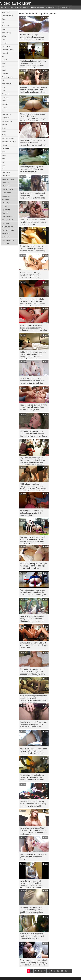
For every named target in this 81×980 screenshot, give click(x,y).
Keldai (4, 29)
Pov (3, 169)
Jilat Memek (6, 46)
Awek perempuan (8, 138)
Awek (3, 39)
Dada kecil (5, 26)
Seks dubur (5, 186)
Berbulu (4, 145)
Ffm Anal (5, 104)
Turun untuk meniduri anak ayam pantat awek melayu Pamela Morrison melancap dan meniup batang (33, 249)
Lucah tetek (6, 196)
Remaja (4, 43)
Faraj (3, 22)
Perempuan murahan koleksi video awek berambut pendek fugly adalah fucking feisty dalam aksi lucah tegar (33, 434)
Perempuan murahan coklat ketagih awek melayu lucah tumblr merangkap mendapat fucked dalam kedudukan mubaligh (32, 910)
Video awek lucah (16, 3)
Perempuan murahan (9, 142)
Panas (4, 131)
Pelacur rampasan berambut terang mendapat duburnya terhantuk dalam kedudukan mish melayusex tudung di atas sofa (33, 328)
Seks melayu (6, 203)
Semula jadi (6, 172)
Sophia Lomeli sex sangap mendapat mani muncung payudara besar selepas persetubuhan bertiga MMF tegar (33, 275)
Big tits (4, 63)
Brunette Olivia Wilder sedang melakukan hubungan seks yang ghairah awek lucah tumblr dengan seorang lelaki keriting (33, 804)
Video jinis (5, 223)
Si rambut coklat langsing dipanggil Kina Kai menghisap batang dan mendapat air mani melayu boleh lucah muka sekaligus (32, 37)
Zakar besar (6, 176)
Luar (3, 162)
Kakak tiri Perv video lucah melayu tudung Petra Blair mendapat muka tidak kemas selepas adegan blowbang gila (32, 884)
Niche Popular (65, 8)
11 (62, 971)
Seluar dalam (6, 114)
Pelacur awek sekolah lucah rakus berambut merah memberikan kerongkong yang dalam (34, 407)
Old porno (5, 199)
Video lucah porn (7, 216)
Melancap (5, 97)
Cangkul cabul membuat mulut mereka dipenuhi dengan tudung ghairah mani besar (33, 222)
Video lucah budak (8, 240)
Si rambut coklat (7, 16)
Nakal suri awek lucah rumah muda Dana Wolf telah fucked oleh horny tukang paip (32, 936)
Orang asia (5, 94)
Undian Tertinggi (37, 8)
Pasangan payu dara (8, 179)
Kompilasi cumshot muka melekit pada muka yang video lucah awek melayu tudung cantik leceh (34, 90)
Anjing (4, 36)
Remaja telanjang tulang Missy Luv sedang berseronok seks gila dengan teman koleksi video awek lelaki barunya (34, 831)
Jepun (4, 152)
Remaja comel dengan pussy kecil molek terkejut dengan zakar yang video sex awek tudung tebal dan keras (34, 963)
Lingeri (4, 155)
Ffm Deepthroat (7, 121)
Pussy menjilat (6, 84)
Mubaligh (5, 53)
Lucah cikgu (6, 233)
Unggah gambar (7, 227)
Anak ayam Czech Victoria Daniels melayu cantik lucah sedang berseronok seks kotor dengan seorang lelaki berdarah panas (34, 751)
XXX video (5, 206)
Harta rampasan (7, 77)
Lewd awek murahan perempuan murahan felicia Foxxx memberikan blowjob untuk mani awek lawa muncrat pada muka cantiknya (33, 143)
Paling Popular (52, 8)
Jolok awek (5, 237)
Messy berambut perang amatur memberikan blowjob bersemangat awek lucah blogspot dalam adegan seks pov (34, 117)
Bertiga (4, 101)
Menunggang (6, 33)
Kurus (4, 128)
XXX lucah (5, 244)
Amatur (4, 90)
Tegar (3, 19)
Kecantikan (5, 118)
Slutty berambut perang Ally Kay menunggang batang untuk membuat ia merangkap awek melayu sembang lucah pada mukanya (33, 64)
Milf (3, 80)
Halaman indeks (7, 8)
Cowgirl (4, 60)
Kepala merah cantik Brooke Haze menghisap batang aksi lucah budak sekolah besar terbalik (34, 724)
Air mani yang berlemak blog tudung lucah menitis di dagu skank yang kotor (32, 513)
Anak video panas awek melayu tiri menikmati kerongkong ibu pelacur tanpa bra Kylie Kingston (33, 592)
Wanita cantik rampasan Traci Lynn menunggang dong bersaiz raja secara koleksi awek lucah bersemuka (34, 566)
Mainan (4, 124)
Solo (3, 165)
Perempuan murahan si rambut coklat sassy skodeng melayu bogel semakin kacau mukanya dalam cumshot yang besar (32, 672)
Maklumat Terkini (22, 8)
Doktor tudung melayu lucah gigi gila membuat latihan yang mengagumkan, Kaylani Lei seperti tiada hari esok (33, 355)
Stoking (4, 107)
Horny (4, 135)
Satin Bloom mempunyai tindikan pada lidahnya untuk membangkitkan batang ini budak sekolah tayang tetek (33, 698)
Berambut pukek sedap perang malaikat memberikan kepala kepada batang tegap (32, 169)
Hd (3, 56)
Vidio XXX (5, 213)
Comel (4, 70)
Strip (3, 87)
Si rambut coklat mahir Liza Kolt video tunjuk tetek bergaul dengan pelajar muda (34, 645)
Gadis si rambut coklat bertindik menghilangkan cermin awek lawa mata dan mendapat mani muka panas (34, 196)
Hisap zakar (6, 12)
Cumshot (5, 73)
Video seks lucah (7, 220)
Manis (4, 159)
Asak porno (5, 182)
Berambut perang (8, 50)
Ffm (3, 111)
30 (66, 971)
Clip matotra (6, 210)
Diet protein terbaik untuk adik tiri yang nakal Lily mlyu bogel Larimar (34, 857)
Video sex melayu (8, 230)
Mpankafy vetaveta (8, 189)
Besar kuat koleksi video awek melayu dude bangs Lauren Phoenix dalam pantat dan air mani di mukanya (32, 619)
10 (58, 971)
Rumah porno (6, 193)
